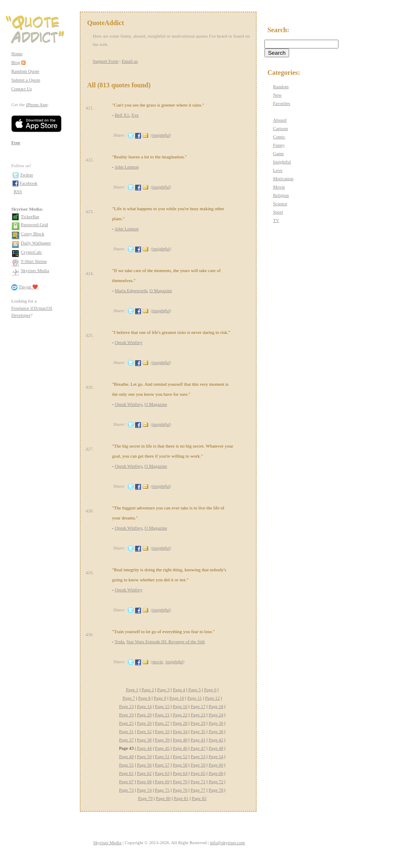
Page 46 (180, 748)
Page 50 (144, 756)
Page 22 (180, 715)
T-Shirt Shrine (34, 261)
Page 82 (199, 798)
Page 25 (126, 723)
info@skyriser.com (228, 843)
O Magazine (161, 290)
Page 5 (195, 690)
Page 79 (145, 798)
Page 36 (216, 731)
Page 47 (198, 748)
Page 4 (179, 690)
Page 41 (198, 740)
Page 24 (216, 715)
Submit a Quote (26, 80)
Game (278, 153)
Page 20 (144, 715)
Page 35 (198, 731)
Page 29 (198, 723)
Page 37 (126, 740)
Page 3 (164, 690)
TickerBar (30, 216)
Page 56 (144, 765)
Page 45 (162, 748)
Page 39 (162, 740)
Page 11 (195, 698)
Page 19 (126, 715)
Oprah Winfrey (128, 342)
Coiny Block (33, 234)
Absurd (279, 120)
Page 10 (177, 698)
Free (16, 143)
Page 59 (198, 765)
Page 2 (148, 690)
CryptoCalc (32, 252)
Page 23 (198, 715)
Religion (281, 195)
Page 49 (126, 756)
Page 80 (163, 798)
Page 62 (144, 773)
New (277, 95)
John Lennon (127, 167)
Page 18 (216, 706)
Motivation (283, 178)
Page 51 (162, 756)
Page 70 (180, 781)
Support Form (106, 61)
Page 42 (216, 740)
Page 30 (216, 723)
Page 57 (162, 765)
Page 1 (132, 690)
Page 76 (180, 790)
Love (278, 170)
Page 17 (198, 706)
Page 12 (212, 698)
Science (280, 204)
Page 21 (162, 715)
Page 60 (216, 765)
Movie (279, 187)
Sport (278, 212)
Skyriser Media (35, 270)
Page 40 (180, 740)
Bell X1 (122, 115)
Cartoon (280, 128)
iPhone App (37, 104)
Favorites (281, 103)
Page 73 (126, 790)
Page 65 (198, 773)
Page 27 (162, 723)
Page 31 (126, 731)
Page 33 (162, 731)
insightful (161, 135)
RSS (18, 191)
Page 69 (162, 781)
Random (281, 87)
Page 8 (144, 698)
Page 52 (180, 756)
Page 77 (198, 790)
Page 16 (180, 706)
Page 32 (144, 731)
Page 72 (216, 781)
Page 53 (198, 756)
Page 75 (162, 790)
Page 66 (216, 773)
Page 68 (144, 781)
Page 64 (180, 773)
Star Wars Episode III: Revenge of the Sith (165, 641)
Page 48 (216, 748)
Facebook (29, 183)
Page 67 (126, 781)
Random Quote (25, 71)
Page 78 (216, 790)
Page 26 (144, 723)
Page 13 (126, 706)
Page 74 (144, 790)
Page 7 (129, 698)
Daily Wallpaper (36, 243)
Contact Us (22, 89)
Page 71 (198, 781)
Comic (279, 137)
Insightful (282, 162)
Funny (279, 145)
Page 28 (180, 723)
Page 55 (126, 765)
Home (17, 53)
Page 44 (144, 748)
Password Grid (35, 224)
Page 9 (160, 698)
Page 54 (216, 756)
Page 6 (210, 690)
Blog (16, 62)
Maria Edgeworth (131, 290)
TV (276, 220)
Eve (135, 115)
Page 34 (180, 731)
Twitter (27, 175)
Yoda (119, 641)
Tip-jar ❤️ (29, 287)
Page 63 (162, 773)
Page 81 (181, 798)
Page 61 (126, 773)
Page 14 (144, 706)
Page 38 (144, 740)
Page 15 (162, 706)
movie (158, 662)
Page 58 (180, 765)
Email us (130, 61)
